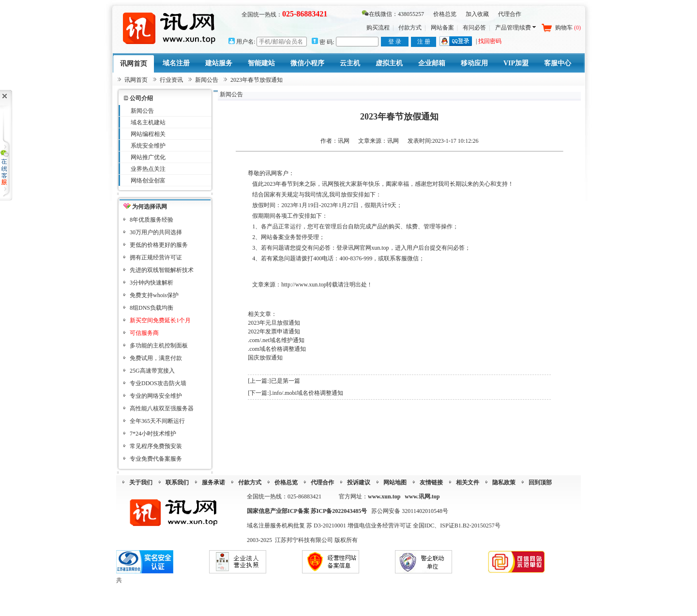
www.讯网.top (422, 496)
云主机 (350, 63)
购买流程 (378, 28)
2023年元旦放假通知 (274, 323)
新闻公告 (207, 80)
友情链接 (431, 482)
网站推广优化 (148, 157)
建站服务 (219, 63)
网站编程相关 (148, 134)
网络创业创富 (148, 180)
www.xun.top (384, 496)
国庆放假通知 (265, 358)
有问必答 (474, 28)
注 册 (424, 42)
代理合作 (510, 14)
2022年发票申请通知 (274, 331)
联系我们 (177, 482)
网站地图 (395, 482)
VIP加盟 (516, 63)
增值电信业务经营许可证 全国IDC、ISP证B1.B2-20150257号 (424, 526)
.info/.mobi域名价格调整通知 (307, 393)
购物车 (568, 28)
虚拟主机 (389, 63)
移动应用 (474, 63)
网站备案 (442, 28)
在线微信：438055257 (393, 14)
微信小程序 (307, 63)
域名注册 (176, 63)
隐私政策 (504, 482)
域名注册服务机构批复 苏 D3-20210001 (297, 526)
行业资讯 (171, 80)
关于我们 (141, 482)
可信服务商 (144, 333)
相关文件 (468, 482)
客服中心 (558, 63)
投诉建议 (359, 482)
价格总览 (445, 14)
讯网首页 (134, 64)
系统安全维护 (148, 146)
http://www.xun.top (304, 285)
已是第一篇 (286, 381)
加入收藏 (477, 14)
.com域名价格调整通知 (277, 349)
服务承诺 (213, 482)
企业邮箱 (432, 63)
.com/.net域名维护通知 (276, 340)
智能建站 (261, 63)
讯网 (393, 141)
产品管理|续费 (515, 28)
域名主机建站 (148, 122)
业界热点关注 (148, 169)
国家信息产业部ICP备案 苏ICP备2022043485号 (307, 511)
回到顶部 (540, 482)
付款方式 (410, 28)
